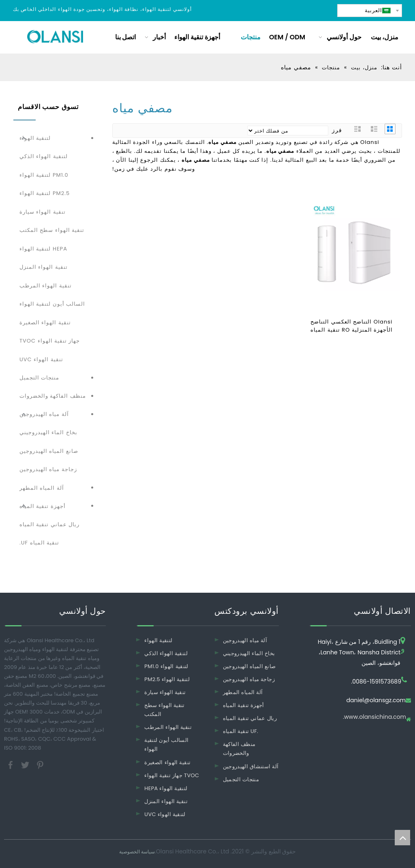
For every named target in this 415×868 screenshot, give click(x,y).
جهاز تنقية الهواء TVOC (50, 341)
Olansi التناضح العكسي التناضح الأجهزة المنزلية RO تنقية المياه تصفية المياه (352, 326)
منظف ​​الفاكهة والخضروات (53, 396)
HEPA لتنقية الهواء (43, 249)
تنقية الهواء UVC (41, 359)
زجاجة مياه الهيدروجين (48, 469)
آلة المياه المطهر (42, 488)
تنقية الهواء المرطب (46, 286)
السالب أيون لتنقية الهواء (52, 304)
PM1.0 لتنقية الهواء (44, 175)
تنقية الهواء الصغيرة (45, 323)
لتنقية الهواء (35, 138)
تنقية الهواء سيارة (43, 212)
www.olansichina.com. (374, 717)
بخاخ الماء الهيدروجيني (48, 432)
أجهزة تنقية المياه (43, 506)
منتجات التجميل (39, 378)
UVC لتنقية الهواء (165, 814)
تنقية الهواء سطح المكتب (52, 230)
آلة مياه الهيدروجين (44, 414)
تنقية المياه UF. (39, 543)
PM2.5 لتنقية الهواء (45, 193)
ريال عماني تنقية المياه (49, 524)
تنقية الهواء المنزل (44, 267)
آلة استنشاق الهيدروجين (251, 766)
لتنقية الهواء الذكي (44, 156)
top (402, 838)
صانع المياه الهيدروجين (49, 451)
